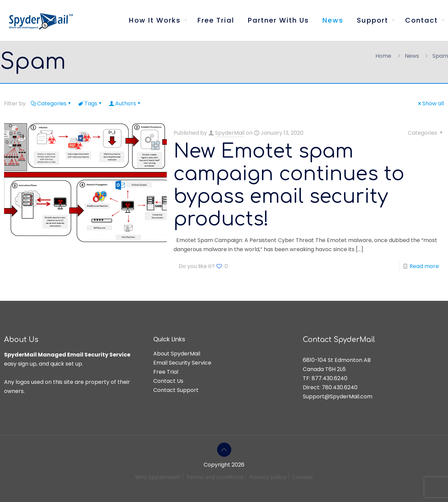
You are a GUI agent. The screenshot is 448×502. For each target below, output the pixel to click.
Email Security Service (182, 363)
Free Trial (166, 372)
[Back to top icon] (224, 450)
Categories (51, 103)
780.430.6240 (340, 387)
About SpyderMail (177, 354)
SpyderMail (230, 133)
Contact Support (176, 390)
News (412, 56)
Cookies (302, 477)
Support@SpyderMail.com (338, 397)
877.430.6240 (330, 378)
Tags (90, 103)
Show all (430, 103)
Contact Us (168, 381)
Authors (125, 103)
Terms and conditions (215, 477)
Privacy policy (268, 477)
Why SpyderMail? (158, 477)
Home (383, 56)
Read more (424, 266)
